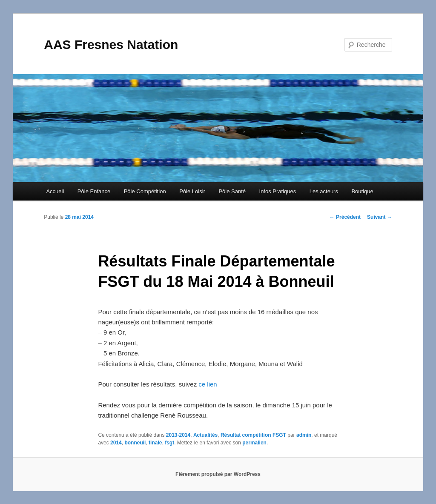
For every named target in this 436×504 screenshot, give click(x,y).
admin (304, 435)
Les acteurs (324, 191)
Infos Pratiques (278, 191)
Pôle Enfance (94, 191)
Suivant (380, 217)
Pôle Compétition (145, 191)
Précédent (345, 217)
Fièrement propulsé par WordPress (218, 474)
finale (155, 443)
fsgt (169, 443)
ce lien (208, 384)
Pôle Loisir (192, 191)
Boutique (362, 191)
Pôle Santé (232, 191)
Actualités (205, 435)
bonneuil (135, 443)
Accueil (55, 191)
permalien (254, 443)
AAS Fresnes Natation (111, 44)
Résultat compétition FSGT (253, 435)
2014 (116, 443)
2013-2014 (178, 435)
